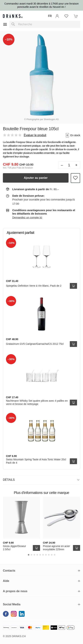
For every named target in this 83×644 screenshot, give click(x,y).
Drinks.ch (19, 636)
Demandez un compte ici (27, 217)
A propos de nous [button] (15, 591)
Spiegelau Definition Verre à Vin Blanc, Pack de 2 (34, 286)
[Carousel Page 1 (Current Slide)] (29, 555)
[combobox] (45, 24)
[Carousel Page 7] (46, 555)
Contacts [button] (9, 571)
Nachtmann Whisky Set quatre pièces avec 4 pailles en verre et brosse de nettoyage (37, 402)
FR (50, 16)
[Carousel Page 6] (43, 555)
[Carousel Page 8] (49, 555)
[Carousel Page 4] (37, 555)
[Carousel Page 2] (31, 555)
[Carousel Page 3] (34, 555)
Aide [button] (6, 581)
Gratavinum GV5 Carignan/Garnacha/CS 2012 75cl (35, 344)
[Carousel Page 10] (55, 555)
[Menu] (5, 24)
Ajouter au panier (36, 178)
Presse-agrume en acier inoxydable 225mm (57, 548)
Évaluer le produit (35, 135)
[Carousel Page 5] (40, 555)
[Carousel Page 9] (52, 555)
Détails (41, 480)
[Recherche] (13, 24)
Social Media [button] (12, 604)
